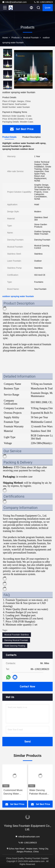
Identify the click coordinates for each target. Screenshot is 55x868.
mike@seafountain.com (14, 2)
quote (48, 8)
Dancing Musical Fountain (16, 640)
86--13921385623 (43, 2)
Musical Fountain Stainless (17, 635)
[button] (8, 88)
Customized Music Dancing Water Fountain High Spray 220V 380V (14, 792)
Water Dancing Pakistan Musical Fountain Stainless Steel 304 (39, 792)
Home (5, 38)
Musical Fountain (31, 38)
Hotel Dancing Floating (15, 646)
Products (15, 38)
